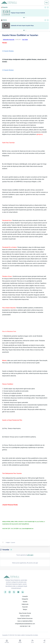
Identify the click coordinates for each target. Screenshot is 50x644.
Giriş (47, 3)
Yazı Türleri (25, 40)
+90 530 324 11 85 (25, 626)
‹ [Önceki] (45, 7)
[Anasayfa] (9, 3)
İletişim (25, 609)
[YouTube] (18, 592)
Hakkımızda (25, 604)
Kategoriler (25, 599)
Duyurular (25, 607)
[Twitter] (14, 592)
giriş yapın (30, 555)
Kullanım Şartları (25, 616)
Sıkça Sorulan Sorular (25, 613)
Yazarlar (25, 602)
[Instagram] (10, 592)
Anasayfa (25, 596)
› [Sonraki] (48, 7)
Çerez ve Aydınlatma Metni (25, 621)
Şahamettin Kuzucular (9, 40)
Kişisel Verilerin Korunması (25, 618)
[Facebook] (5, 592)
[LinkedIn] (23, 592)
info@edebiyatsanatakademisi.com (25, 624)
